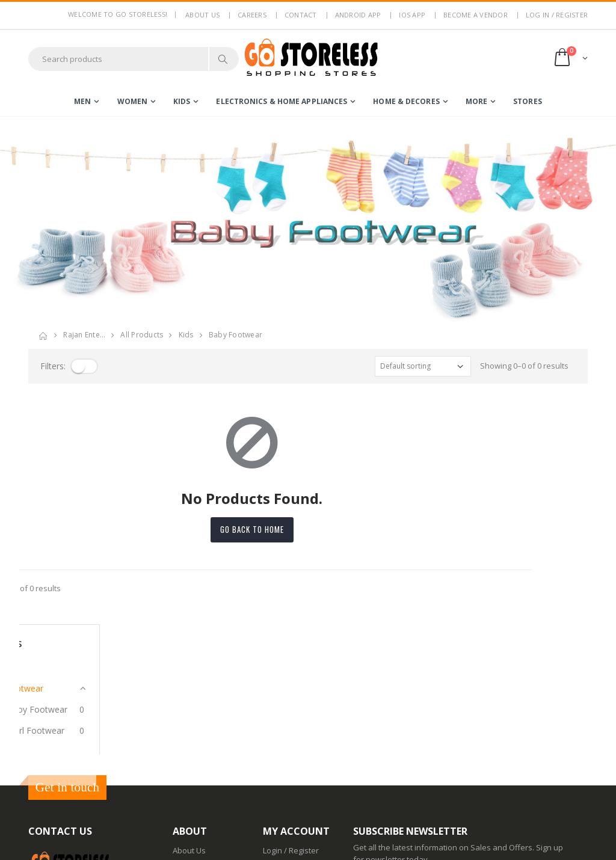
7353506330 (95, 746)
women (133, 101)
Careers (252, 15)
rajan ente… (84, 335)
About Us (189, 690)
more (476, 101)
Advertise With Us (205, 842)
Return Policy (196, 737)
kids (182, 101)
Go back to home (308, 529)
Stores (528, 101)
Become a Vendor (476, 15)
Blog (180, 779)
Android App (358, 15)
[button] (570, 59)
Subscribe (542, 724)
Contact (301, 15)
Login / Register (291, 690)
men (82, 101)
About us (202, 15)
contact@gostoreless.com (75, 775)
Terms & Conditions (208, 721)
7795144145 (49, 746)
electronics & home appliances (282, 101)
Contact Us (192, 795)
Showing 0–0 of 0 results (524, 366)
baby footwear (236, 335)
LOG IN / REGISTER (557, 15)
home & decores (406, 101)
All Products (142, 335)
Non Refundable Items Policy (203, 758)
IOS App (412, 15)
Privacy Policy (197, 705)
